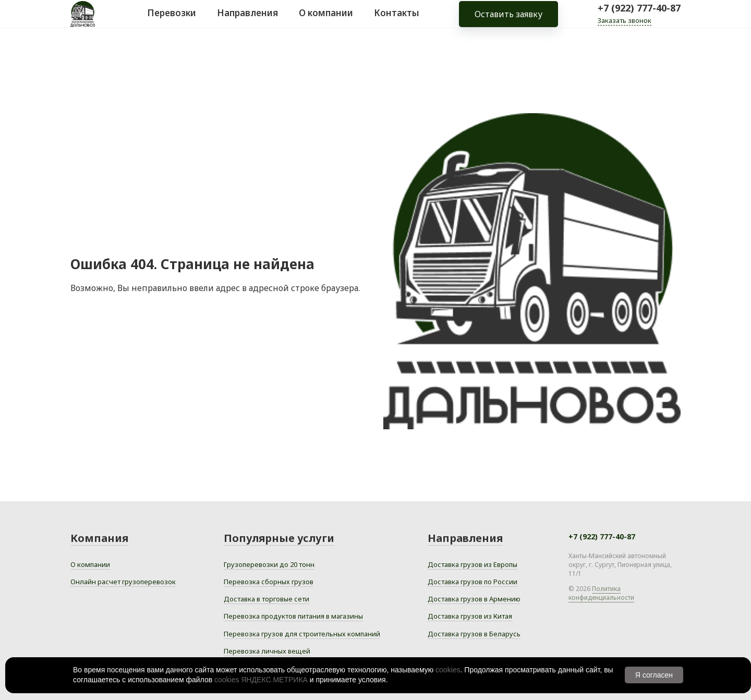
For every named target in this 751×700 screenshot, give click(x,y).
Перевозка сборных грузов (269, 582)
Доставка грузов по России (473, 582)
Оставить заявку (508, 21)
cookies (448, 670)
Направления (247, 20)
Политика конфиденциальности (601, 593)
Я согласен (654, 675)
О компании (326, 20)
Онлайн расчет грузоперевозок (123, 582)
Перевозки (172, 20)
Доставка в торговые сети (267, 599)
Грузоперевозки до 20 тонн (269, 564)
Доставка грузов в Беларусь (474, 634)
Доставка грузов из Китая (470, 616)
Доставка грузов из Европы (473, 564)
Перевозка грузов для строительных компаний (302, 634)
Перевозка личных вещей (267, 651)
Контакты (397, 20)
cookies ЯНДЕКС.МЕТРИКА (261, 680)
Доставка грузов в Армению (474, 599)
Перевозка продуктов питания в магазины (293, 616)
